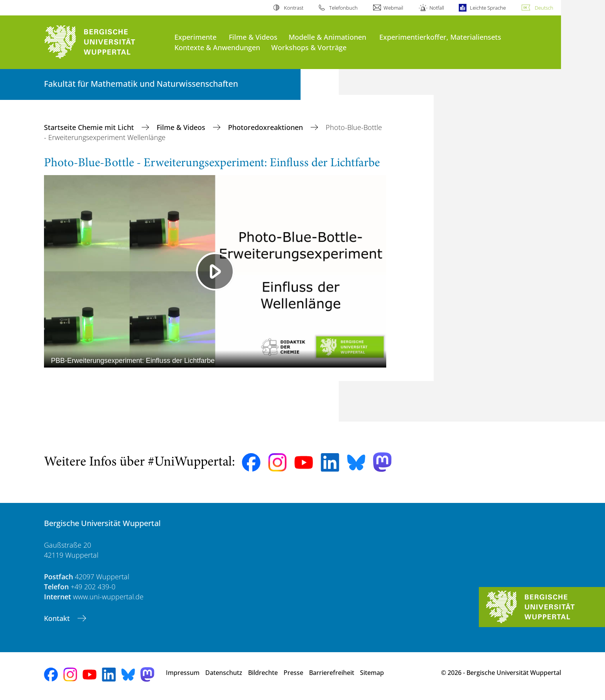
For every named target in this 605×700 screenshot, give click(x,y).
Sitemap (372, 673)
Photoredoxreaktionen (266, 127)
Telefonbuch (343, 8)
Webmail (393, 8)
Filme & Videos (253, 37)
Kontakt (58, 618)
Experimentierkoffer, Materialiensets (440, 37)
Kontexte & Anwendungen (217, 47)
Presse (293, 673)
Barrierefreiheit (332, 673)
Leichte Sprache (488, 8)
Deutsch (544, 8)
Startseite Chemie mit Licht (90, 127)
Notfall (437, 8)
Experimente (195, 37)
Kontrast (294, 8)
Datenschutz (224, 673)
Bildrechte (263, 673)
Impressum (183, 673)
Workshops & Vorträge (309, 47)
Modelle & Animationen (327, 37)
